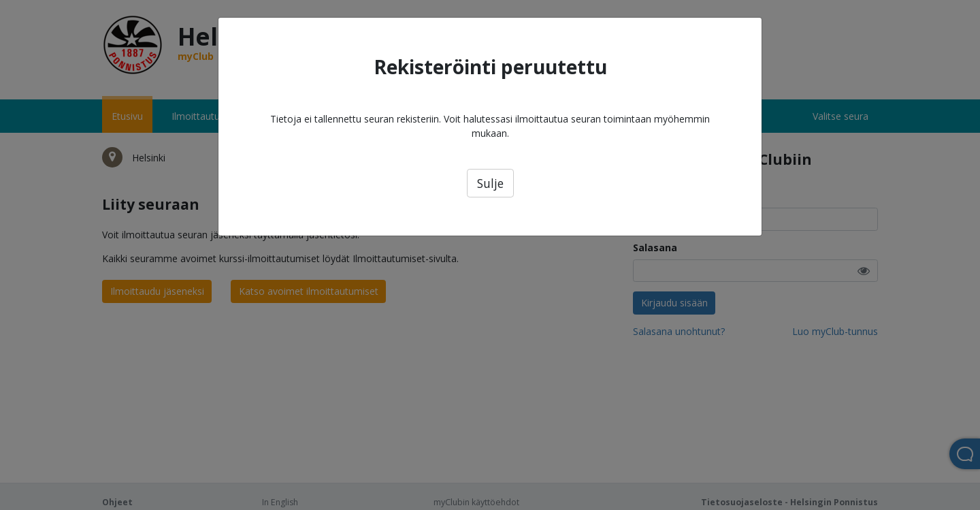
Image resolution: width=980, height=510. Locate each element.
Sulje (490, 183)
